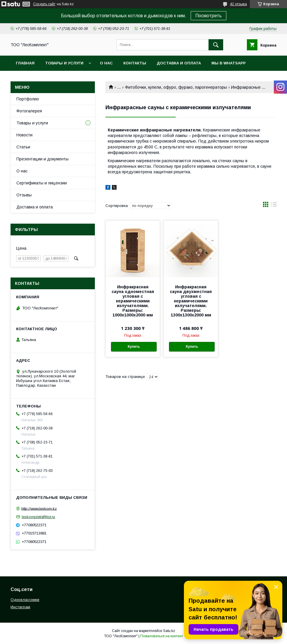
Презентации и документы (42, 159)
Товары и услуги (64, 63)
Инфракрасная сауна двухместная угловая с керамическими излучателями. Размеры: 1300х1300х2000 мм (191, 301)
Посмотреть (209, 16)
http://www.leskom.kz (39, 508)
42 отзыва (238, 4)
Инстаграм (20, 607)
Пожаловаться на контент (162, 636)
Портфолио (28, 99)
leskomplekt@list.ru (38, 517)
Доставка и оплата (179, 63)
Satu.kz (169, 631)
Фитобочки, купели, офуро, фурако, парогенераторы (176, 87)
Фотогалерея (29, 111)
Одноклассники (25, 600)
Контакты (135, 63)
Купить (134, 347)
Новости (24, 135)
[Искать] (216, 45)
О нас (106, 63)
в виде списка (274, 206)
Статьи (23, 147)
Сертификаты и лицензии (42, 183)
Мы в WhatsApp (229, 63)
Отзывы (24, 195)
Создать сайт (44, 4)
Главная (25, 63)
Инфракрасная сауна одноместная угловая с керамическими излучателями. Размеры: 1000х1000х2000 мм (133, 301)
